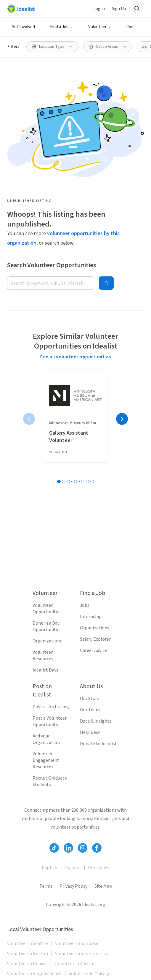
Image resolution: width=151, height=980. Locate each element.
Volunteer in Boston (28, 954)
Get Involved (23, 27)
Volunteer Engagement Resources (46, 760)
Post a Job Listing (51, 707)
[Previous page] (29, 419)
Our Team (90, 710)
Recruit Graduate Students (50, 781)
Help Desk (90, 732)
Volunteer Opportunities (47, 609)
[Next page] (122, 419)
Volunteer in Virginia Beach (34, 974)
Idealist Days (45, 670)
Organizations (47, 641)
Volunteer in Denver (27, 964)
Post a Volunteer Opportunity (50, 721)
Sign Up (119, 9)
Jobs (85, 605)
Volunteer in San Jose (77, 943)
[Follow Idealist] (54, 848)
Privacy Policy (73, 886)
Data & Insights (96, 721)
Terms (46, 886)
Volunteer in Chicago (90, 974)
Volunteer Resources (43, 656)
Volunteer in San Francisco (82, 954)
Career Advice (93, 650)
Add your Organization (46, 739)
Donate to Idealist (98, 744)
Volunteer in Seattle (28, 943)
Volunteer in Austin (74, 964)
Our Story (90, 699)
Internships (92, 617)
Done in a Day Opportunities (47, 626)
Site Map (103, 886)
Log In (99, 9)
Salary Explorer (95, 639)
